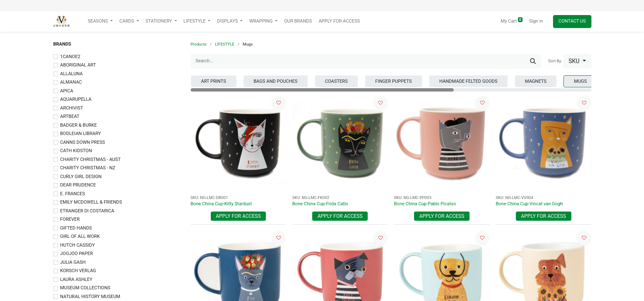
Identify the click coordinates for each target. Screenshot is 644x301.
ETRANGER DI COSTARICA (87, 211)
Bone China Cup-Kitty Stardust (221, 204)
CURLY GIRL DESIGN (81, 177)
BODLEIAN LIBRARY (81, 134)
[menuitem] (298, 22)
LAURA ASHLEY (76, 279)
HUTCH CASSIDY (77, 245)
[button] (577, 61)
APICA (67, 91)
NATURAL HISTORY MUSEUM (90, 297)
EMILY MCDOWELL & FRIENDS (91, 202)
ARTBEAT (70, 116)
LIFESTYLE (225, 44)
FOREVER (70, 219)
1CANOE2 (70, 57)
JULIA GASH (73, 262)
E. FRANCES (73, 194)
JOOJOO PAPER (76, 254)
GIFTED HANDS (76, 228)
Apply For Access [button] (238, 216)
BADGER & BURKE (78, 125)
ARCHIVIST (72, 108)
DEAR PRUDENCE (78, 185)
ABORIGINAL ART (78, 65)
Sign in (536, 21)
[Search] (533, 61)
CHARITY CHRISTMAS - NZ (88, 168)
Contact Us (572, 21)
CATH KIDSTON (76, 151)
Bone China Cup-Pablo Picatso (425, 204)
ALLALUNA (71, 74)
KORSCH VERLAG (78, 271)
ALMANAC (71, 82)
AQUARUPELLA (76, 99)
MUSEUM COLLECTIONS (85, 288)
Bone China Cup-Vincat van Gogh (529, 204)
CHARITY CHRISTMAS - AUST (90, 159)
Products (199, 44)
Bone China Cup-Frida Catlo (320, 204)
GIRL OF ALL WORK (80, 236)
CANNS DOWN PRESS (82, 142)
